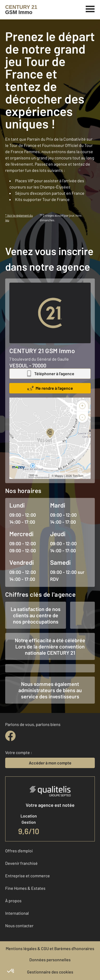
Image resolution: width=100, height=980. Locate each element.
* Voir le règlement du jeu (19, 218)
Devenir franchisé (21, 863)
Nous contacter (19, 926)
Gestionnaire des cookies (50, 972)
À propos (13, 901)
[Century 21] (21, 10)
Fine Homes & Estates (25, 888)
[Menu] (90, 8)
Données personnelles (50, 960)
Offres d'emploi (19, 851)
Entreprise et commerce (28, 876)
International (17, 913)
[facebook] (10, 736)
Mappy (59, 476)
